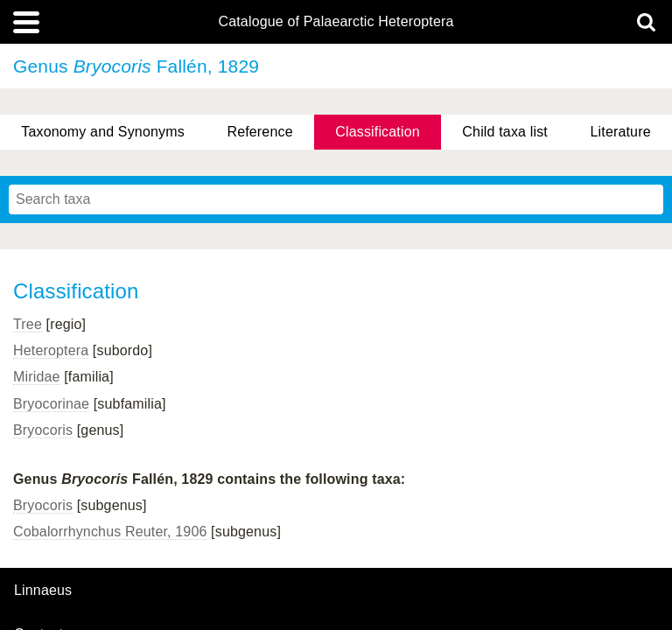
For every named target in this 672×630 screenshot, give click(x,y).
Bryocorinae (51, 404)
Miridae (37, 377)
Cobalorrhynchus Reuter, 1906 (110, 532)
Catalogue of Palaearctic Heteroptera (336, 22)
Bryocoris (43, 430)
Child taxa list (505, 132)
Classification (378, 132)
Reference (259, 132)
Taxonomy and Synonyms (103, 132)
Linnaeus (43, 591)
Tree (28, 324)
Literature (621, 132)
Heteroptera (51, 350)
